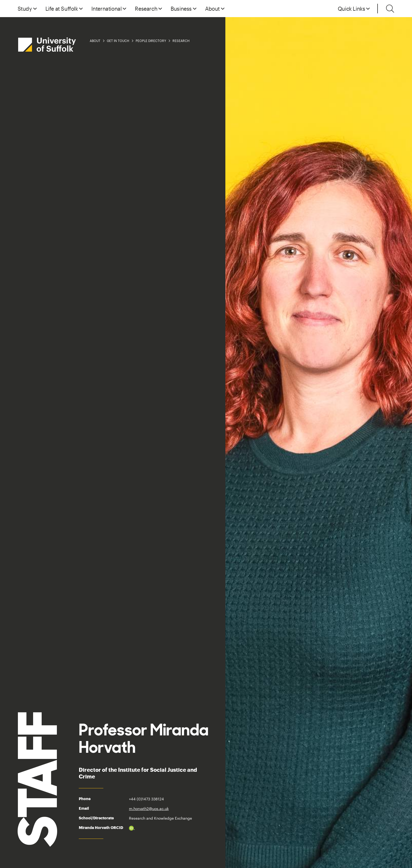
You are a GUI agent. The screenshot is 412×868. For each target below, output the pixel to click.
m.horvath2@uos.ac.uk (149, 809)
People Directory (151, 41)
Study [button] (25, 9)
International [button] (107, 9)
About (95, 41)
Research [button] (146, 9)
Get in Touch (118, 41)
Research (181, 41)
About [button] (212, 9)
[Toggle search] (390, 9)
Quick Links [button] (352, 9)
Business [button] (181, 9)
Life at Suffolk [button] (62, 9)
